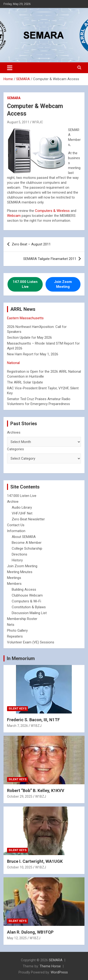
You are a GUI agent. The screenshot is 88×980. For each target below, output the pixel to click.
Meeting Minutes (20, 572)
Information (16, 531)
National (13, 363)
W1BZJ (36, 726)
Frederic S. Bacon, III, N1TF (33, 720)
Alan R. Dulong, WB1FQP (30, 932)
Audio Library (22, 507)
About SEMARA (24, 537)
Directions (19, 554)
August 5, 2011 (18, 122)
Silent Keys (17, 709)
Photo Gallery (17, 631)
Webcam (14, 216)
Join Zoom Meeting (22, 566)
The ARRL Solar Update (25, 382)
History (17, 560)
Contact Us (16, 525)
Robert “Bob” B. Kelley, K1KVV (36, 790)
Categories (15, 449)
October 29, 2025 (20, 796)
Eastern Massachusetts (25, 318)
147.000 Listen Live (22, 496)
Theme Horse (50, 966)
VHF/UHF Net (22, 513)
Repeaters (15, 636)
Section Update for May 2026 (29, 338)
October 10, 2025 (20, 867)
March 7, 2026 (17, 726)
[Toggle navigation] (10, 68)
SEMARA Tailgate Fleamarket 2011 (50, 259)
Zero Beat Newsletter (28, 519)
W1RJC (38, 122)
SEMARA (14, 98)
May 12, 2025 (17, 938)
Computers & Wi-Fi (26, 601)
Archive (13, 502)
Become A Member (27, 543)
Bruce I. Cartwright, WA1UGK (35, 861)
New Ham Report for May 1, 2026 (33, 354)
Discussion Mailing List (29, 613)
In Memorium (21, 658)
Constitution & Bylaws (29, 607)
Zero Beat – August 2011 (31, 244)
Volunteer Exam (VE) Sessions (31, 642)
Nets (11, 625)
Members (14, 584)
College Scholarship (27, 548)
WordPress (59, 972)
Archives (14, 432)
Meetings (14, 578)
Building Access (24, 590)
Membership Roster (22, 619)
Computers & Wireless (52, 211)
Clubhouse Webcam (27, 595)
